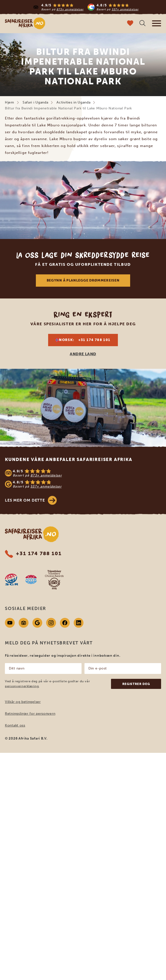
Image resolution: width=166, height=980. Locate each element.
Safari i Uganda (35, 102)
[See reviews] (83, 478)
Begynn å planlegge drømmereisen (83, 280)
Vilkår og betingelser (23, 702)
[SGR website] (12, 579)
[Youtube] (10, 623)
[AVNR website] (31, 579)
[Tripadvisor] (24, 623)
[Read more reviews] (85, 7)
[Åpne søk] (142, 24)
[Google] (37, 623)
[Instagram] (51, 623)
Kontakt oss (15, 725)
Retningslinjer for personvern (30, 714)
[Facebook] (65, 623)
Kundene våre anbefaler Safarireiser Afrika (69, 460)
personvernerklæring (22, 686)
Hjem (10, 102)
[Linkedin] (79, 623)
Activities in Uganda (73, 102)
